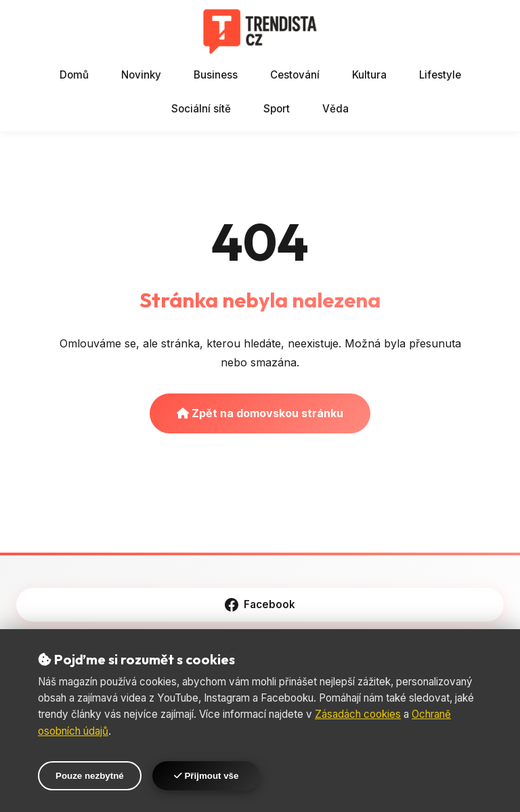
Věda (335, 109)
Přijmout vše (207, 776)
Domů (74, 75)
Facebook (260, 605)
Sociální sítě (201, 109)
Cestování (295, 75)
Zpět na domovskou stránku (260, 413)
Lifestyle (440, 75)
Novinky (141, 75)
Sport (277, 109)
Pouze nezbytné (90, 776)
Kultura (369, 75)
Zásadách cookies (358, 714)
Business (216, 75)
